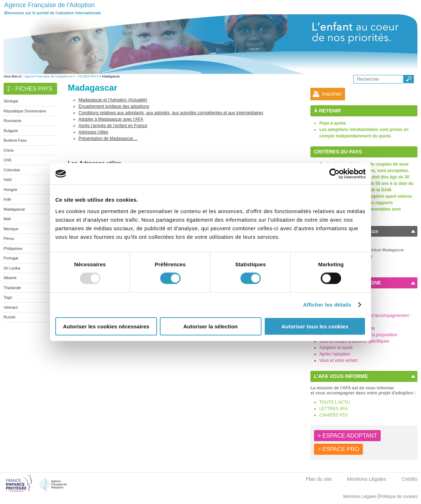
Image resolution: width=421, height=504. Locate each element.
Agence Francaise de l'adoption (47, 76)
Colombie (12, 170)
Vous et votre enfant (338, 361)
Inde (7, 199)
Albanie (10, 278)
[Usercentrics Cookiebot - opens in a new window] (334, 174)
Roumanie (12, 121)
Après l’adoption (335, 354)
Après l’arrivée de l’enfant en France (113, 126)
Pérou (9, 238)
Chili (7, 160)
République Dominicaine (25, 111)
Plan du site (319, 479)
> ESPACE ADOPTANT (347, 436)
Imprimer (332, 94)
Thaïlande (12, 288)
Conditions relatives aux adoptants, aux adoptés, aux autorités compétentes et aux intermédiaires (171, 113)
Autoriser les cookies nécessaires (106, 326)
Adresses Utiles (93, 132)
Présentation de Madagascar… (108, 138)
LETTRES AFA (333, 409)
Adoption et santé (336, 348)
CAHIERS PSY (334, 415)
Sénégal (11, 101)
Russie (10, 317)
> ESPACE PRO (338, 449)
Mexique (11, 229)
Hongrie (11, 190)
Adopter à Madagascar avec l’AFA (111, 119)
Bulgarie (11, 131)
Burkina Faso (15, 140)
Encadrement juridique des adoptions (114, 106)
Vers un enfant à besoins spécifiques (354, 341)
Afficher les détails (327, 305)
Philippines (13, 248)
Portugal (11, 258)
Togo (8, 297)
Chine (9, 150)
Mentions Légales (367, 479)
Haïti (8, 180)
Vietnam (11, 307)
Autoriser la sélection (211, 326)
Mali (7, 219)
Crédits (410, 479)
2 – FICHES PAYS (85, 76)
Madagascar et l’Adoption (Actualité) (113, 100)
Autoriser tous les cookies (315, 326)
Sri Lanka (12, 268)
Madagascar (14, 209)
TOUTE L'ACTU (334, 402)
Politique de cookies (398, 497)
